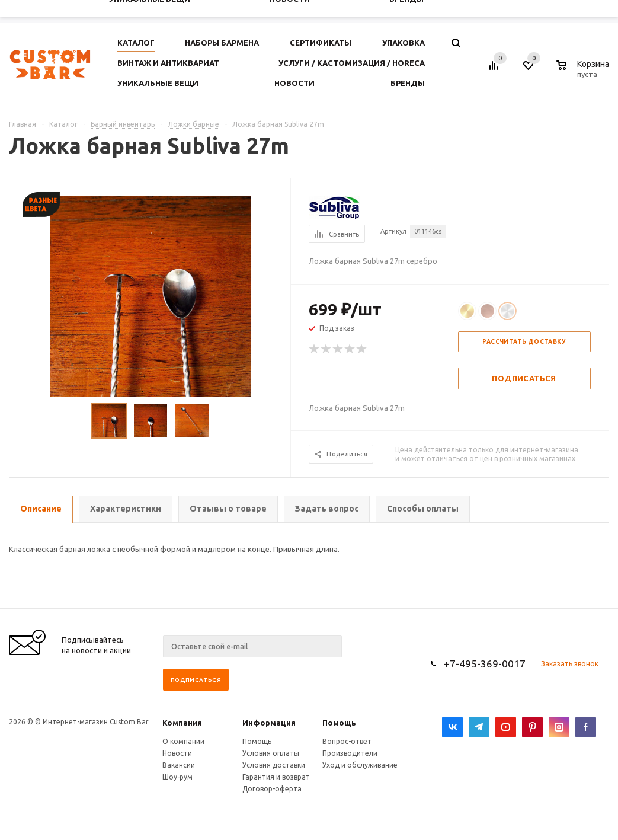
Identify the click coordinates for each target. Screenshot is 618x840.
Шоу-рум (177, 777)
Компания (182, 723)
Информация (269, 723)
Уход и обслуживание (360, 765)
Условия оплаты (271, 753)
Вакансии (179, 765)
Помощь (339, 723)
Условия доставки (274, 765)
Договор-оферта (272, 789)
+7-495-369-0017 (485, 664)
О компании (183, 741)
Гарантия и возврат (276, 777)
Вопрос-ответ (347, 741)
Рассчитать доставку (524, 342)
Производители (350, 753)
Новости (177, 753)
